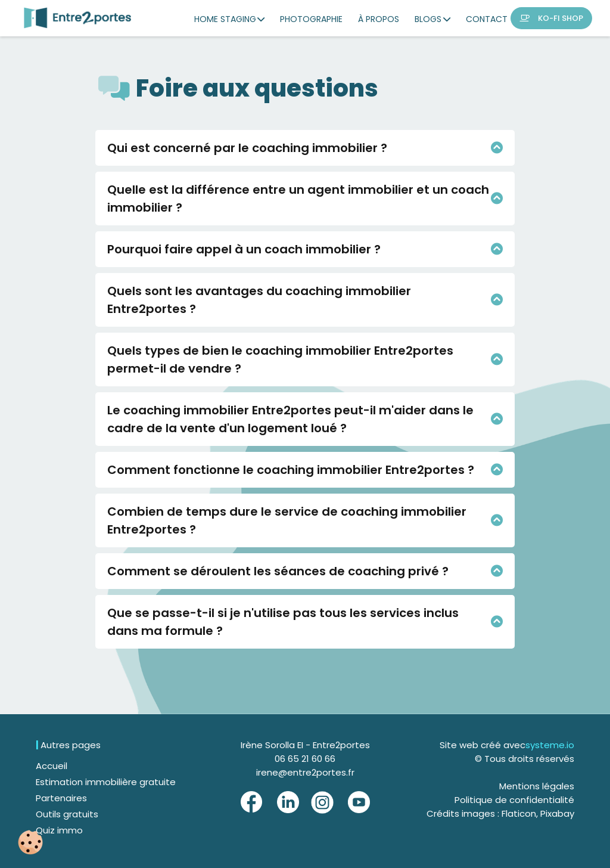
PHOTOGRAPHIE (311, 19)
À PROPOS (379, 19)
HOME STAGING (229, 19)
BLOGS (432, 19)
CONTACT (487, 19)
